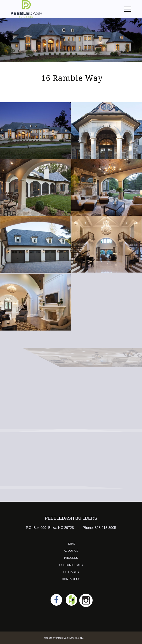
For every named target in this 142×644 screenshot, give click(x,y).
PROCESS (71, 558)
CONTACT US (71, 579)
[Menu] (125, 9)
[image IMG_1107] (36, 188)
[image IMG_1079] (36, 245)
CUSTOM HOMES (71, 565)
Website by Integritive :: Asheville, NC (64, 638)
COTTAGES (71, 572)
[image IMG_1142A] (36, 131)
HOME (71, 544)
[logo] (59, 9)
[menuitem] (125, 9)
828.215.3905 (105, 528)
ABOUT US (71, 551)
